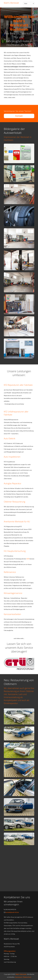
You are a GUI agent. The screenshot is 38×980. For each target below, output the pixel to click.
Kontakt (19, 116)
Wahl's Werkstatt (21, 974)
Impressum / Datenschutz (23, 977)
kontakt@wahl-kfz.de (12, 912)
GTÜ (28, 559)
